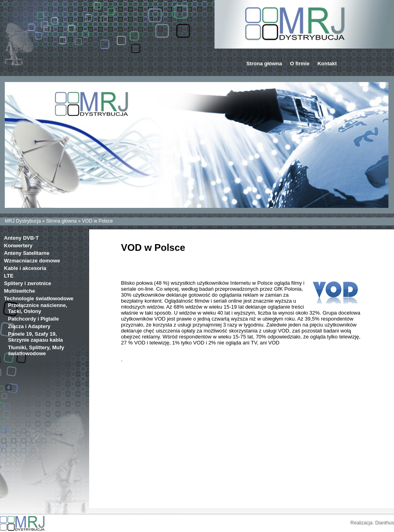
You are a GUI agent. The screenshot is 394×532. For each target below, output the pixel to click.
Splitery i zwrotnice (27, 283)
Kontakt (327, 64)
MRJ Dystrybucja (23, 221)
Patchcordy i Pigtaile (33, 319)
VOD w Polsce (97, 221)
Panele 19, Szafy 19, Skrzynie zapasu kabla (35, 337)
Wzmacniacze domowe (32, 261)
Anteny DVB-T (21, 238)
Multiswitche (20, 291)
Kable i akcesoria (25, 268)
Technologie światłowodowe (39, 298)
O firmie (300, 64)
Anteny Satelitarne (27, 253)
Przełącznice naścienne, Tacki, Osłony (38, 308)
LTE (9, 276)
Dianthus (385, 523)
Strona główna (264, 64)
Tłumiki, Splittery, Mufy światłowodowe (36, 350)
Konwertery (18, 245)
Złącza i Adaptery (29, 326)
